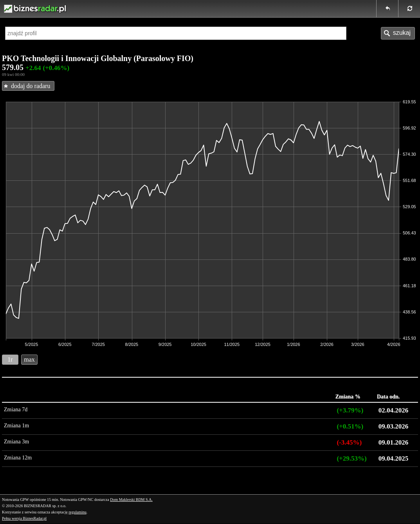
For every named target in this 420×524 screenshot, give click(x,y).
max (29, 359)
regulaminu (78, 512)
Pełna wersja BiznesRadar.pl (24, 518)
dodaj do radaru (31, 86)
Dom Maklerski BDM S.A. (131, 500)
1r (10, 359)
